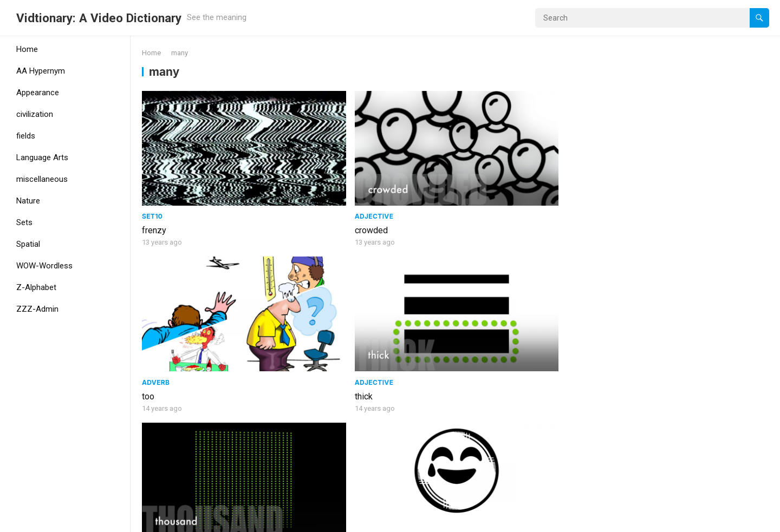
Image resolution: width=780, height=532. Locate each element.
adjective (321, 186)
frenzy (154, 201)
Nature (28, 201)
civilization (35, 114)
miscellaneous (42, 179)
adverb (474, 186)
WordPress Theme (182, 520)
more (629, 336)
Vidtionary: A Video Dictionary (99, 18)
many (152, 472)
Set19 (311, 322)
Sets (24, 222)
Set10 (152, 186)
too (466, 201)
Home (27, 49)
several (474, 336)
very (309, 336)
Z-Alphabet (36, 287)
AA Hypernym (41, 71)
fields (26, 136)
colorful (474, 472)
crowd (313, 472)
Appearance (38, 93)
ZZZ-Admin (37, 309)
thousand (159, 336)
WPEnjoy (240, 520)
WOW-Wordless (44, 266)
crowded (318, 201)
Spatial (28, 244)
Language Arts (42, 157)
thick (628, 201)
